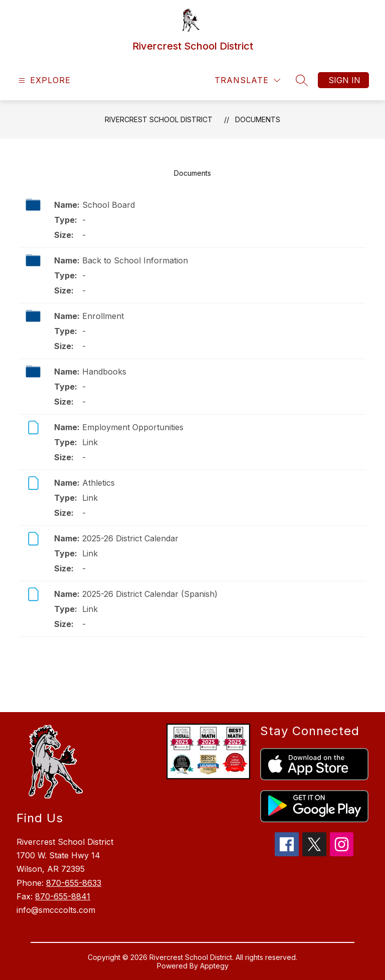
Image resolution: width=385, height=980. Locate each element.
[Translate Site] (247, 80)
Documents (258, 119)
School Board (109, 205)
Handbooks (104, 372)
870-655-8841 (63, 896)
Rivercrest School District (159, 119)
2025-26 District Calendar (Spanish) (150, 594)
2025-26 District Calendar (130, 538)
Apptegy (214, 966)
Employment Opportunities (133, 427)
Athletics (99, 483)
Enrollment (103, 316)
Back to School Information (135, 260)
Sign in (344, 80)
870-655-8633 (74, 883)
